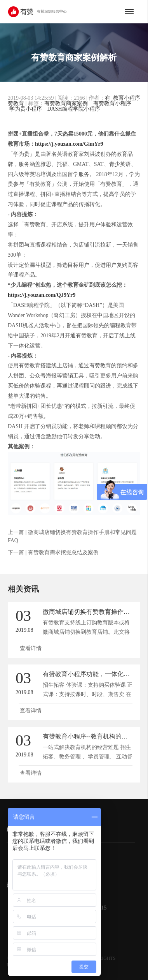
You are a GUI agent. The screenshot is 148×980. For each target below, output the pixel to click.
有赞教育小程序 (112, 103)
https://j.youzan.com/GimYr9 (69, 144)
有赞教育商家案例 (66, 103)
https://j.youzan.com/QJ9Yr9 (42, 295)
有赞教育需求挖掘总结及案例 (63, 553)
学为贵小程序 (26, 109)
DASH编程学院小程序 (74, 109)
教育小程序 (127, 98)
